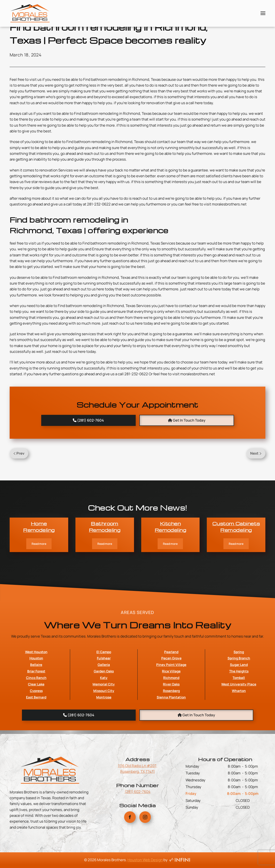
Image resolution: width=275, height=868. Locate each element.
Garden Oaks (104, 709)
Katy (104, 715)
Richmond (171, 715)
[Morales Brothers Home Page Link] (50, 791)
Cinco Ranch (36, 715)
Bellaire (36, 702)
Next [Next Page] (256, 453)
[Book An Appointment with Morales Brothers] (187, 420)
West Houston (36, 689)
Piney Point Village (171, 702)
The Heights (239, 709)
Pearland (171, 689)
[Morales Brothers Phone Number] (89, 420)
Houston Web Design (145, 864)
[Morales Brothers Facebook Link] (130, 826)
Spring (239, 689)
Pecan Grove (171, 696)
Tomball (239, 715)
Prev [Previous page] (19, 453)
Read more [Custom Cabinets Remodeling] (236, 544)
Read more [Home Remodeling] (39, 544)
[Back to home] (30, 13)
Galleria (104, 702)
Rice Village (171, 709)
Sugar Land (239, 702)
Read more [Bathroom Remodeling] (105, 544)
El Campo (104, 689)
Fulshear (104, 696)
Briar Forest (36, 709)
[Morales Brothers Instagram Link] (145, 826)
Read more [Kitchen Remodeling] (170, 544)
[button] (263, 13)
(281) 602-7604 (137, 796)
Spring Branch (239, 696)
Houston (36, 696)
